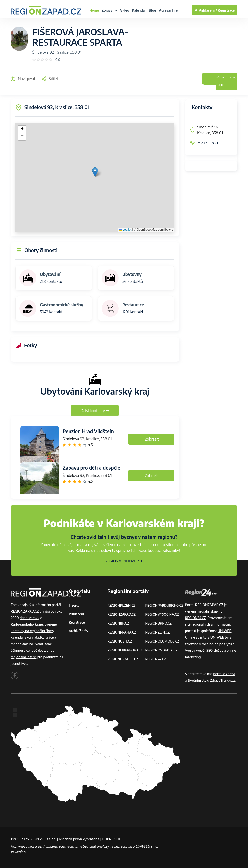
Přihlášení (76, 614)
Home (94, 10)
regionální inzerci (23, 657)
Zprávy (109, 10)
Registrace (226, 10)
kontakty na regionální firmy (32, 631)
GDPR (107, 839)
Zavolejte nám (226, 82)
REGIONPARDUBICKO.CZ (164, 605)
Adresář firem (170, 10)
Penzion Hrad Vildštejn (88, 431)
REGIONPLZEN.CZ (121, 605)
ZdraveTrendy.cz (222, 680)
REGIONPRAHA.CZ (122, 632)
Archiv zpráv (78, 631)
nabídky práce (43, 637)
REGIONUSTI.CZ (120, 641)
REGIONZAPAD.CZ (122, 614)
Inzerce (74, 605)
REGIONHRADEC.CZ (123, 659)
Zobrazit (152, 439)
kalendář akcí (21, 637)
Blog (152, 10)
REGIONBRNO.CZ (158, 623)
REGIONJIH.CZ (118, 623)
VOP (118, 839)
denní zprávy (29, 618)
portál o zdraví (224, 674)
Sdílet (50, 79)
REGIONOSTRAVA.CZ (161, 650)
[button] (95, 172)
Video (125, 10)
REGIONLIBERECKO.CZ (125, 650)
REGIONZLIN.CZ (157, 632)
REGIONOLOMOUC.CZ (162, 641)
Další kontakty (95, 411)
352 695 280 (208, 143)
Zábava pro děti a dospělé (92, 468)
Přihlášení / (205, 10)
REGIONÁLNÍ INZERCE (124, 561)
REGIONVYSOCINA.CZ (162, 614)
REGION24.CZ (155, 659)
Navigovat (23, 79)
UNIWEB (225, 631)
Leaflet (125, 230)
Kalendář (139, 10)
